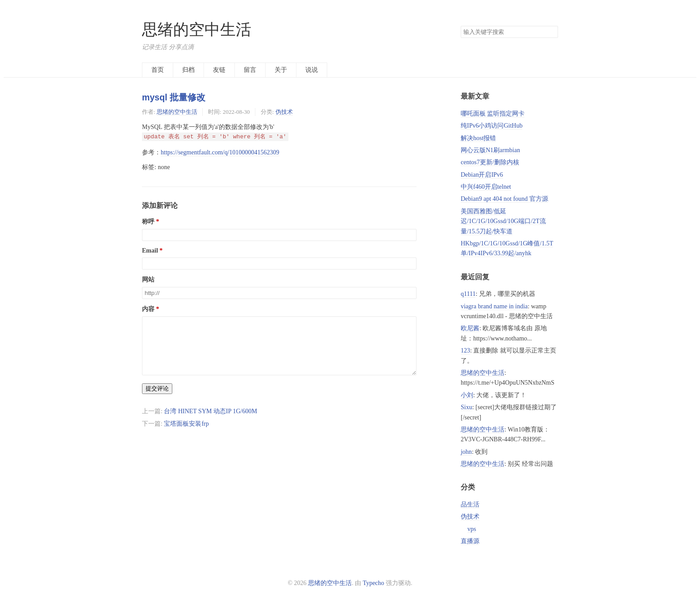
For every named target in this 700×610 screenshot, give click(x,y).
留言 (250, 70)
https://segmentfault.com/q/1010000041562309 (220, 152)
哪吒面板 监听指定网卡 (493, 114)
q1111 (468, 294)
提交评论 (157, 399)
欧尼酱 (470, 328)
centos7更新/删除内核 (490, 162)
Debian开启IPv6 (482, 175)
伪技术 (284, 112)
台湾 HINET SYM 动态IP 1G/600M (210, 422)
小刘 (467, 395)
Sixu (467, 407)
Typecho (374, 583)
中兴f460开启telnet (486, 187)
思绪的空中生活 (197, 30)
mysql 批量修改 (174, 97)
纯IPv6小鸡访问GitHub (492, 126)
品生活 (470, 504)
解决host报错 (478, 138)
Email (150, 251)
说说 (312, 70)
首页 (158, 70)
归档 (188, 70)
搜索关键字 (460, 26)
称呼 (148, 222)
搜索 (551, 32)
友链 (219, 70)
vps (472, 529)
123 (465, 351)
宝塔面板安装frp (186, 434)
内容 (148, 309)
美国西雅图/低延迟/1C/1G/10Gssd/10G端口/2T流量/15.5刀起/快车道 (503, 221)
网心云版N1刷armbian (490, 150)
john (466, 452)
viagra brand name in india (494, 306)
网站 (148, 280)
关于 (281, 70)
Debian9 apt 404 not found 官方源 (504, 199)
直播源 (470, 541)
